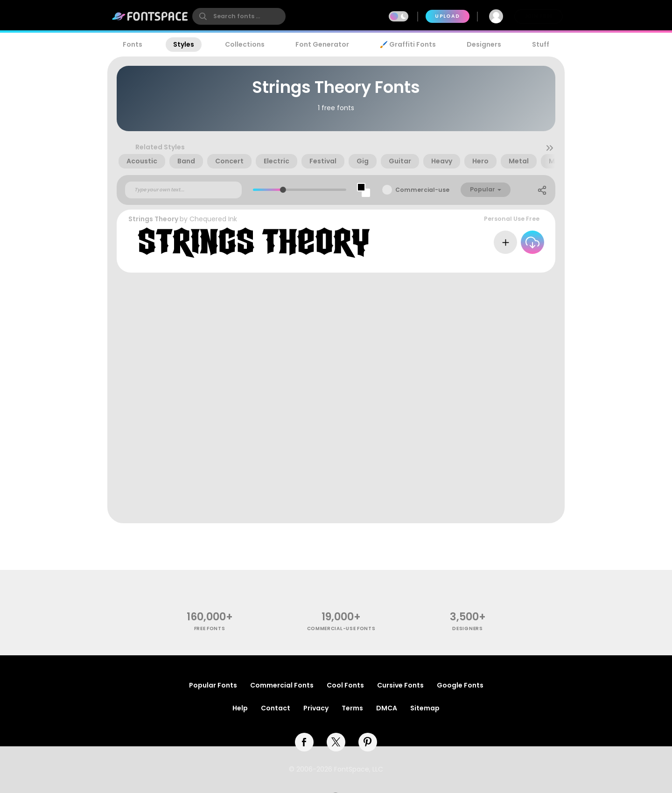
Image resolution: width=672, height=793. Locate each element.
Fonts (133, 44)
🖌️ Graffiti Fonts (408, 44)
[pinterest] (368, 742)
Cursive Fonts (400, 685)
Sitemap (425, 708)
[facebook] (304, 742)
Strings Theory (153, 219)
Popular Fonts (213, 685)
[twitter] (336, 742)
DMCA (387, 708)
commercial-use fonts (341, 628)
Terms (352, 708)
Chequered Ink (213, 219)
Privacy (316, 708)
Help (240, 708)
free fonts (210, 628)
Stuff (541, 44)
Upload (447, 16)
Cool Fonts (345, 685)
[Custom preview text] (183, 190)
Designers (484, 44)
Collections (245, 44)
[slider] (283, 190)
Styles (184, 44)
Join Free (539, 16)
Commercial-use (422, 190)
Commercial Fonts (282, 685)
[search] (239, 16)
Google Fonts (460, 685)
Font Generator (322, 44)
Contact (276, 708)
